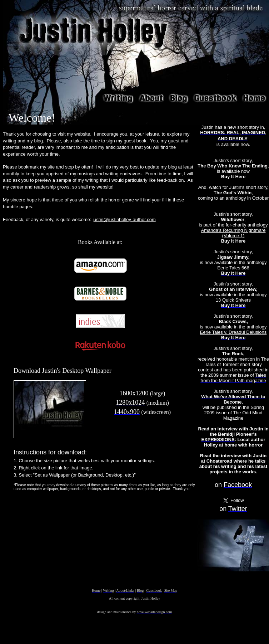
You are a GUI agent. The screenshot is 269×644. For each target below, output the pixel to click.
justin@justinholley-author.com (124, 219)
